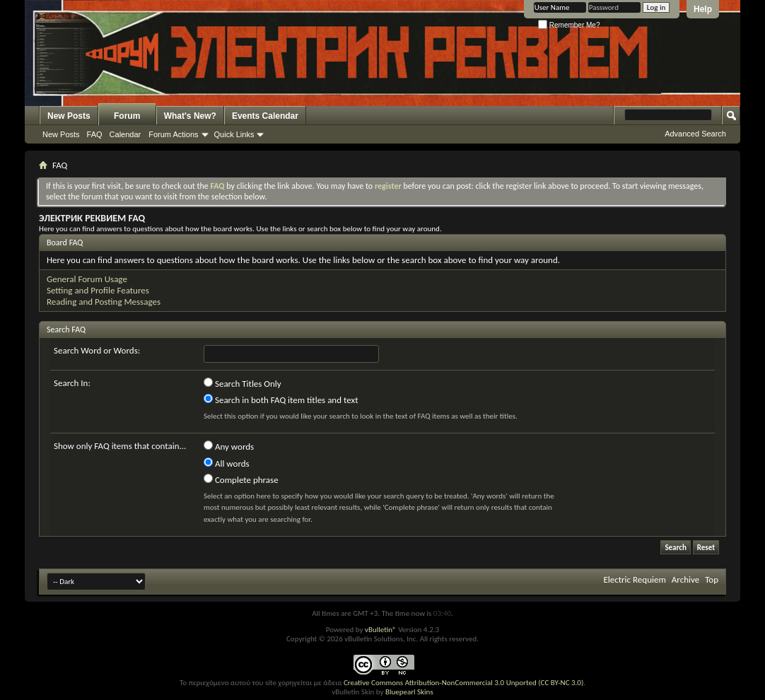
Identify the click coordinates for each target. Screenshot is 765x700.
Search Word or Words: (97, 350)
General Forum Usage (87, 279)
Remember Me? (569, 25)
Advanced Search (695, 134)
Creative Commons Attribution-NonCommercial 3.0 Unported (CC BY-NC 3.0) (463, 683)
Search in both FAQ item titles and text (281, 399)
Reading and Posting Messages (104, 302)
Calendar (125, 134)
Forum (127, 116)
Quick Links (234, 134)
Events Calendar (265, 116)
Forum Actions (173, 134)
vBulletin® (381, 630)
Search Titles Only (243, 383)
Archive (685, 579)
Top (712, 579)
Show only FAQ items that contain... (120, 446)
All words (227, 463)
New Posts (69, 116)
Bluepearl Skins (409, 692)
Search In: (72, 383)
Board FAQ (65, 243)
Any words (229, 446)
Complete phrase (241, 479)
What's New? (190, 116)
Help (703, 9)
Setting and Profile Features (98, 290)
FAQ (95, 134)
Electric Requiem (634, 579)
